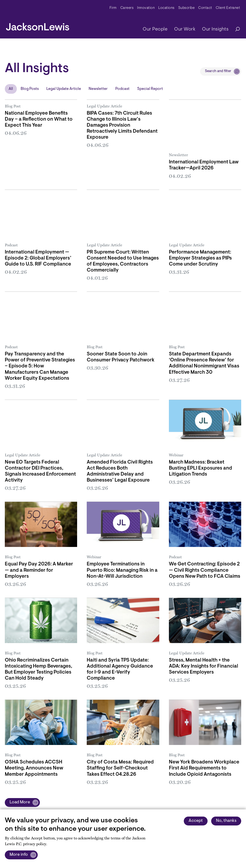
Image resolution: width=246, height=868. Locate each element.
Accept (196, 821)
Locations (166, 8)
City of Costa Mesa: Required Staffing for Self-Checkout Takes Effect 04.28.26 (120, 768)
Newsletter (98, 89)
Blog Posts (30, 89)
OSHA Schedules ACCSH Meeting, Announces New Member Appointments (34, 768)
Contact (205, 8)
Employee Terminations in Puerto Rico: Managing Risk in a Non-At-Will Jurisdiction (122, 570)
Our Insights (215, 29)
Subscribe (187, 8)
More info (19, 855)
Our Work (185, 29)
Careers (127, 8)
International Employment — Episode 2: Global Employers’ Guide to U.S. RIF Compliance (38, 258)
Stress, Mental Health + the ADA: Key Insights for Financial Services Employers (203, 666)
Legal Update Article (64, 89)
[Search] (235, 29)
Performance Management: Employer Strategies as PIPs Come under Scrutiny (200, 258)
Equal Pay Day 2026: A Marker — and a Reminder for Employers (39, 570)
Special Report (150, 89)
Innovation (146, 8)
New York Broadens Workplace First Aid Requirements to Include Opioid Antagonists (204, 768)
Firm (113, 8)
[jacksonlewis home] (38, 25)
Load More (20, 802)
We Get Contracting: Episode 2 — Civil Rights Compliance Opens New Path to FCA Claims (205, 570)
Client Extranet (228, 8)
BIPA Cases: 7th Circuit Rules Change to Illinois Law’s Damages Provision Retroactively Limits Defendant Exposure (122, 125)
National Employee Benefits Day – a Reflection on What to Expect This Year (39, 119)
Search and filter (218, 71)
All (11, 89)
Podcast (122, 89)
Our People (155, 29)
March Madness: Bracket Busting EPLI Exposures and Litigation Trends (200, 468)
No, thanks (226, 821)
